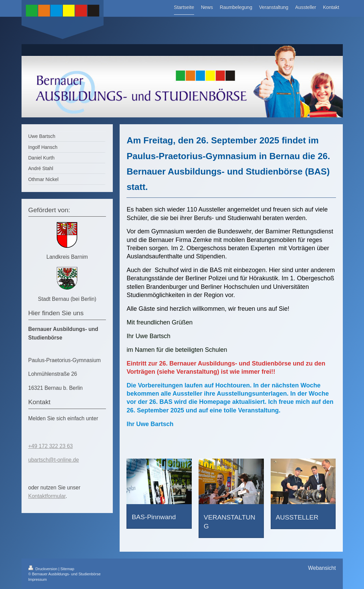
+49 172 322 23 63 (51, 446)
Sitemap (67, 569)
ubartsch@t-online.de (54, 460)
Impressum (38, 579)
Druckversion (43, 569)
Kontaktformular (47, 496)
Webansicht (322, 568)
